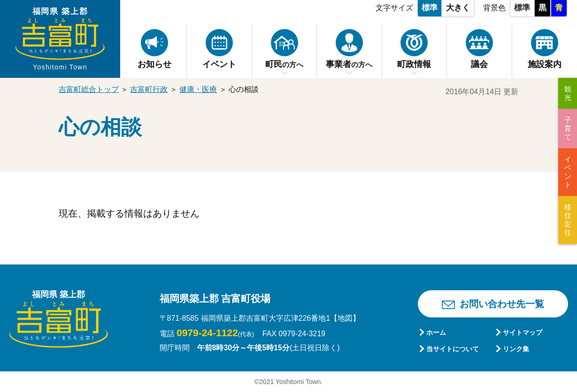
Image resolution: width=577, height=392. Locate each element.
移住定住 (568, 220)
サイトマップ (523, 332)
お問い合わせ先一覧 (502, 304)
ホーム (436, 332)
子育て (568, 128)
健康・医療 (198, 89)
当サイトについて (453, 349)
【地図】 (345, 318)
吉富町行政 (149, 89)
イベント (568, 172)
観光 (568, 93)
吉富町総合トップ (89, 89)
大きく (458, 8)
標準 (430, 8)
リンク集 (516, 349)
